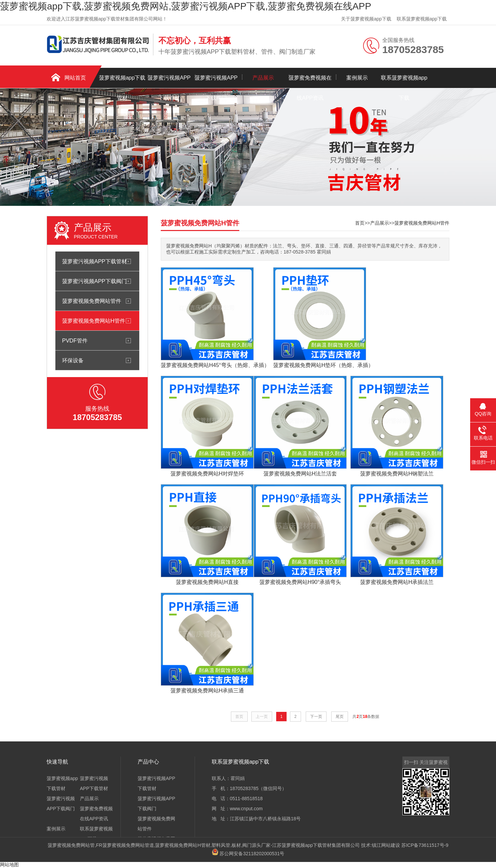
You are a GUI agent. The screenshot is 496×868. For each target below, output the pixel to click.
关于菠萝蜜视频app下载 (366, 19)
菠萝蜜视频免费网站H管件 (94, 321)
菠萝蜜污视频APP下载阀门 (216, 81)
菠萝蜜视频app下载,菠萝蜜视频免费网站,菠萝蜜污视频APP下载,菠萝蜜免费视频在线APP (186, 6)
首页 (360, 223)
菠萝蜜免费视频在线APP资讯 (310, 81)
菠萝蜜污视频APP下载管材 (169, 81)
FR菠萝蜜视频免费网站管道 (125, 845)
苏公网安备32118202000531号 (248, 854)
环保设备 (73, 360)
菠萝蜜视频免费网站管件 (92, 301)
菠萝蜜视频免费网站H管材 (183, 845)
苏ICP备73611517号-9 (425, 845)
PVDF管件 (75, 340)
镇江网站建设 (386, 845)
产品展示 (263, 78)
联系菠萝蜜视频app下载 (422, 19)
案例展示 (357, 78)
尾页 (340, 717)
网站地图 (9, 865)
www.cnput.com (246, 809)
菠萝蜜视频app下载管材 (122, 81)
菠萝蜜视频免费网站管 (71, 845)
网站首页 (75, 78)
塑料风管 (221, 845)
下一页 (316, 717)
